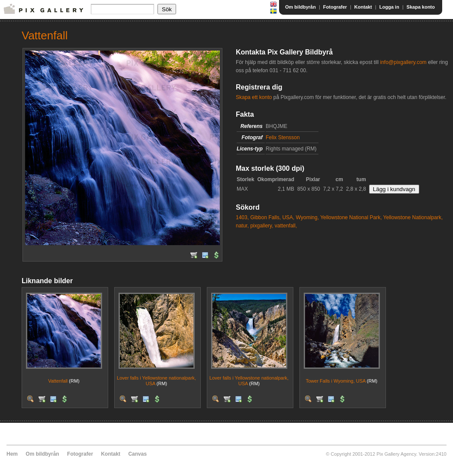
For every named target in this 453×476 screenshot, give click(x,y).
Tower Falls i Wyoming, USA (336, 381)
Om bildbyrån (300, 7)
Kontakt (363, 7)
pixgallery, (262, 226)
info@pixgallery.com (403, 62)
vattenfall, (286, 226)
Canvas (137, 454)
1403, (242, 217)
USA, (288, 217)
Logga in (389, 7)
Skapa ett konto (254, 97)
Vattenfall (58, 381)
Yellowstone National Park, (351, 217)
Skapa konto (421, 7)
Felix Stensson (283, 137)
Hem (12, 454)
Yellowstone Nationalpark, (413, 217)
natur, (242, 226)
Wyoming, (307, 217)
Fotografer (335, 7)
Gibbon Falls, (265, 217)
